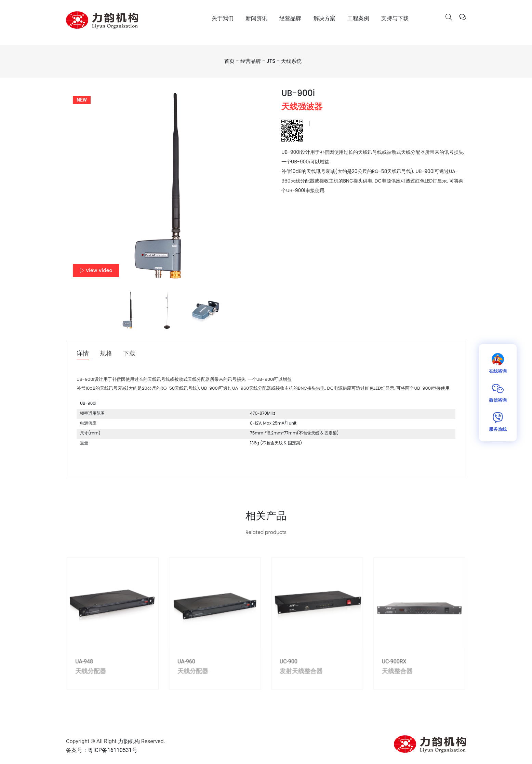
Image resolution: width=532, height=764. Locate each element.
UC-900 (287, 664)
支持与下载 (395, 18)
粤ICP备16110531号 (113, 750)
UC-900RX (384, 664)
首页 (229, 61)
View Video (96, 270)
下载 (129, 354)
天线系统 (291, 61)
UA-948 (98, 664)
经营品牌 (290, 18)
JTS (271, 61)
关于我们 (223, 18)
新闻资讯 (256, 18)
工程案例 (358, 18)
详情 (83, 354)
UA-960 (192, 664)
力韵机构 (129, 741)
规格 (106, 354)
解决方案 (324, 18)
